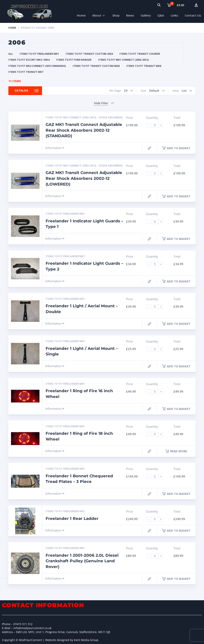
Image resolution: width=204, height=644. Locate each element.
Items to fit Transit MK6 (144, 66)
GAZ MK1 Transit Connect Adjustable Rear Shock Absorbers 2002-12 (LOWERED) (84, 178)
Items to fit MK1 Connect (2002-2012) (123, 60)
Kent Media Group (86, 640)
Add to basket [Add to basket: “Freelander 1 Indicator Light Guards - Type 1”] (176, 239)
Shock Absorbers (111, 117)
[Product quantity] (156, 125)
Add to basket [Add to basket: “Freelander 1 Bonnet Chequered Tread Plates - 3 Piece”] (176, 494)
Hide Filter (101, 103)
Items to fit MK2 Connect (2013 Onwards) (37, 66)
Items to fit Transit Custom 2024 (89, 54)
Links (174, 15)
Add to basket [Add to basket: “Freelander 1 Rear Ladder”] (176, 530)
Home (81, 15)
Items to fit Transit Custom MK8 (96, 66)
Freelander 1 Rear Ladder (72, 519)
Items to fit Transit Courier (140, 54)
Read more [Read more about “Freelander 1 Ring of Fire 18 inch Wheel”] (176, 451)
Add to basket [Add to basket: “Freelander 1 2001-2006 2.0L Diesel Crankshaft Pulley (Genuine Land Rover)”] (176, 579)
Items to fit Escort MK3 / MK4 (29, 60)
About (97, 15)
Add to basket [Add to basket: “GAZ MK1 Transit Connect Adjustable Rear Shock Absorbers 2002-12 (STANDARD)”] (176, 148)
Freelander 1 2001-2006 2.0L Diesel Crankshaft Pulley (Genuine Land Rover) (82, 561)
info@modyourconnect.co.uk (32, 628)
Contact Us (193, 15)
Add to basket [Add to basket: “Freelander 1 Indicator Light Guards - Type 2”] (176, 281)
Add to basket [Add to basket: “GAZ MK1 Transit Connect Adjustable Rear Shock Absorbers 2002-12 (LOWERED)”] (176, 196)
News (130, 15)
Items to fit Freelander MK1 (39, 54)
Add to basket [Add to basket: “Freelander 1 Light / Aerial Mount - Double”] (176, 324)
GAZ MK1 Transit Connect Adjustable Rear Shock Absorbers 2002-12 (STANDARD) (84, 130)
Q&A (161, 15)
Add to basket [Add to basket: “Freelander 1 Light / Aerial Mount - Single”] (176, 366)
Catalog (22, 91)
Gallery (146, 15)
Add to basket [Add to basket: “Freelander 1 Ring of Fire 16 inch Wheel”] (176, 409)
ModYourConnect (30, 640)
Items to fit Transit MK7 (26, 72)
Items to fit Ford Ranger (74, 60)
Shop (116, 15)
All (11, 54)
